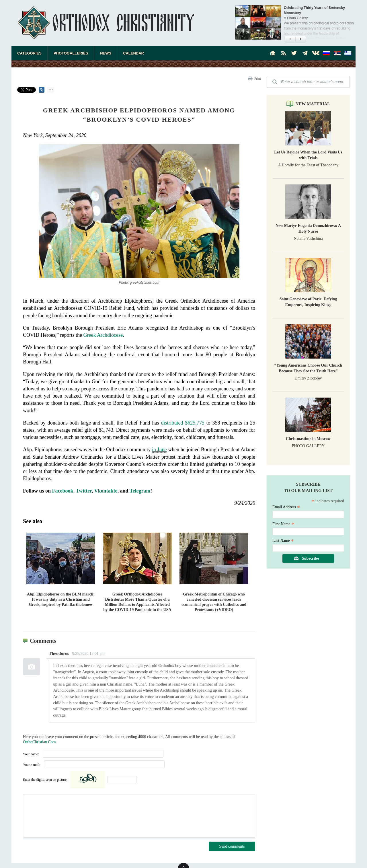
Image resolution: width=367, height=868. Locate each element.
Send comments (232, 846)
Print (258, 79)
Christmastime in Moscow (308, 439)
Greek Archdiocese (103, 335)
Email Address (286, 507)
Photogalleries (71, 53)
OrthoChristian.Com (39, 742)
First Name (283, 524)
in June (159, 449)
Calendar (133, 53)
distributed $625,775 (182, 423)
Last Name (283, 541)
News (106, 53)
